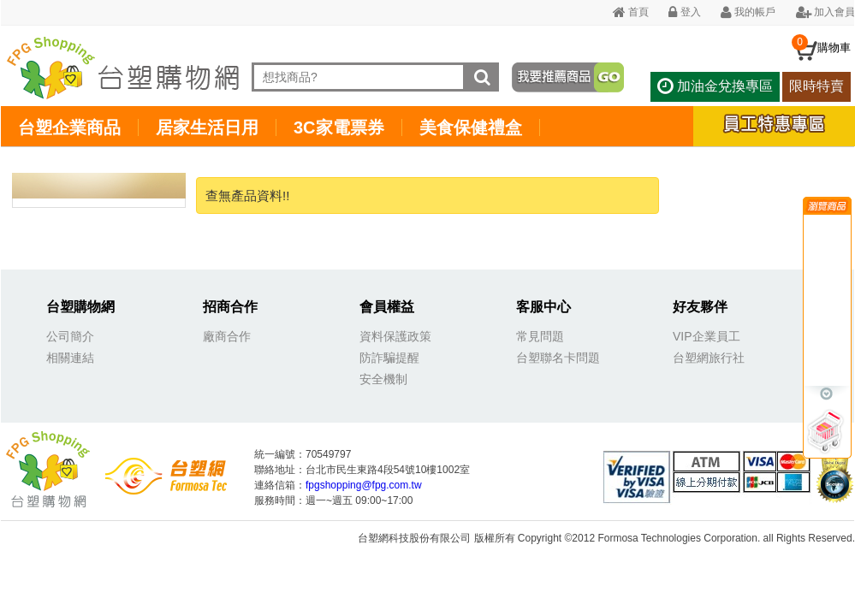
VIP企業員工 (707, 336)
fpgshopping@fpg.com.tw (364, 485)
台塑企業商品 (69, 127)
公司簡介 (70, 336)
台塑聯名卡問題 (558, 358)
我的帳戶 (748, 12)
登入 (684, 12)
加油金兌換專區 (715, 86)
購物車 (834, 47)
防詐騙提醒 (389, 358)
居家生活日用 (207, 127)
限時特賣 (816, 86)
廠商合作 (227, 336)
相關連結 (70, 358)
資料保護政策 (395, 336)
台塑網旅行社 (709, 358)
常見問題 (540, 336)
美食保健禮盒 (471, 127)
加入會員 (825, 12)
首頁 (631, 12)
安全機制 (383, 379)
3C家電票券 (339, 127)
